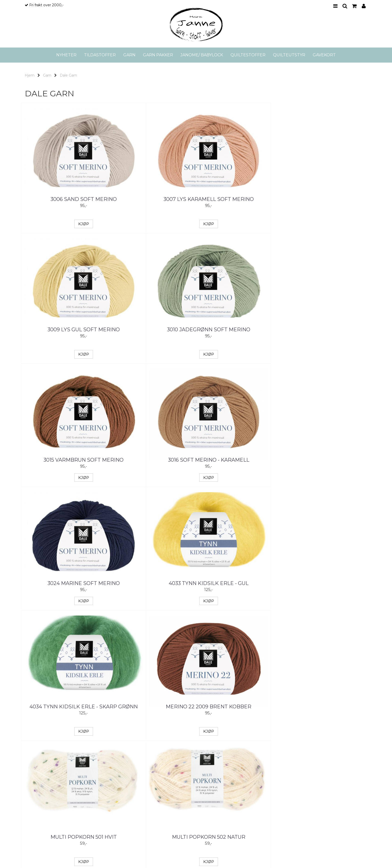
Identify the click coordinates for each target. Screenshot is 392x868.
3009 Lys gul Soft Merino (240, 199)
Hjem (30, 75)
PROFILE (364, 6)
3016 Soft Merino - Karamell (152, 330)
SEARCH (345, 6)
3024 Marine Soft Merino (240, 330)
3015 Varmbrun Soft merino (65, 330)
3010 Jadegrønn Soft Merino (327, 199)
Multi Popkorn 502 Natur (327, 453)
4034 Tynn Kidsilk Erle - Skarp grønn (65, 457)
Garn (47, 75)
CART (354, 6)
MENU (335, 6)
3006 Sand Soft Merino (65, 199)
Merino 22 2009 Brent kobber (152, 453)
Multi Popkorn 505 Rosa (240, 583)
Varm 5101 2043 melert (152, 714)
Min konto (177, 827)
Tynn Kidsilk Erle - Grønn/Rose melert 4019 (327, 587)
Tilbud (192, 827)
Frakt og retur (214, 791)
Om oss (209, 776)
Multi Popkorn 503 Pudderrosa (65, 587)
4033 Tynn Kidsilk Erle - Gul (327, 330)
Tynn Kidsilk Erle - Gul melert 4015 (65, 717)
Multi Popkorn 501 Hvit (240, 453)
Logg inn (227, 827)
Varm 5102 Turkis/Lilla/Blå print (240, 717)
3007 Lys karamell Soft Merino (152, 203)
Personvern (212, 806)
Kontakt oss (212, 784)
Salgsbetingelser (216, 799)
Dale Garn (68, 75)
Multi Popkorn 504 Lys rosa (152, 583)
